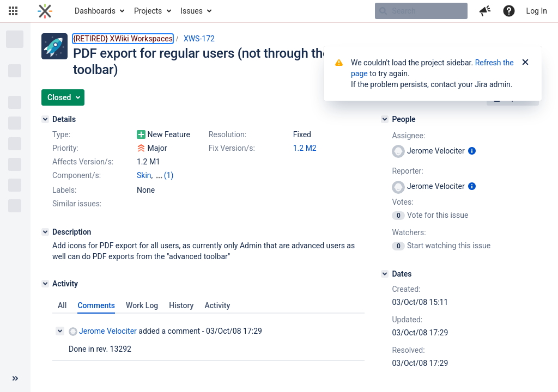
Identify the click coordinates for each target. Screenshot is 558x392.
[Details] (45, 119)
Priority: (65, 148)
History (181, 305)
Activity (217, 305)
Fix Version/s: (232, 148)
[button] (13, 11)
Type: (61, 134)
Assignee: (408, 136)
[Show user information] (472, 151)
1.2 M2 (305, 148)
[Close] (525, 63)
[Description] (45, 232)
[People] (385, 119)
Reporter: (407, 171)
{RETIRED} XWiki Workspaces (123, 39)
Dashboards (95, 11)
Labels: (64, 190)
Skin (144, 175)
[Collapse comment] (60, 331)
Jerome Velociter (103, 331)
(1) (169, 175)
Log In (537, 11)
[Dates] (385, 274)
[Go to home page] (45, 11)
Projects (148, 11)
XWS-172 (199, 39)
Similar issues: (77, 204)
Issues (192, 11)
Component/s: (77, 175)
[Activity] (45, 284)
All (62, 305)
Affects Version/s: (83, 162)
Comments (96, 305)
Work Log (142, 305)
